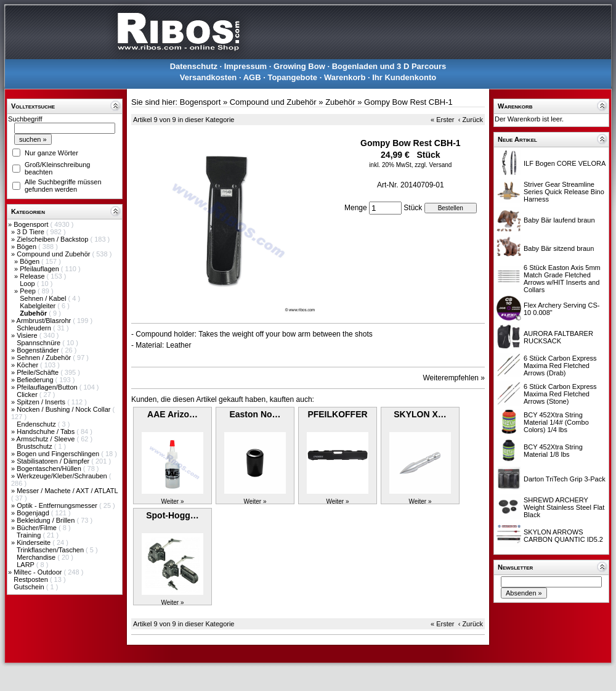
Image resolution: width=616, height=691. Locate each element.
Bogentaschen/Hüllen (50, 468)
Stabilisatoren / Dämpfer (54, 461)
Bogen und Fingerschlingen (59, 454)
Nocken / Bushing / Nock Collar (64, 409)
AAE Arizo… (172, 414)
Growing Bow (299, 66)
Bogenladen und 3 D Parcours (389, 66)
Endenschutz (37, 424)
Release (33, 276)
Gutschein (30, 587)
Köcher (28, 365)
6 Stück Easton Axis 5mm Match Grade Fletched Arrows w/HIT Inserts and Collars (562, 279)
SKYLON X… (420, 414)
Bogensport (32, 224)
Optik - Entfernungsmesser (58, 505)
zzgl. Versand (433, 165)
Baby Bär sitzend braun (559, 248)
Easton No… (255, 414)
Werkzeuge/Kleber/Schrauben (63, 476)
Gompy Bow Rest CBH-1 (408, 102)
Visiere (28, 335)
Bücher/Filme (38, 528)
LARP (26, 565)
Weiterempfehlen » (454, 378)
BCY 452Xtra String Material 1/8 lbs (553, 451)
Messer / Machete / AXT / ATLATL (67, 491)
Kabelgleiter (38, 306)
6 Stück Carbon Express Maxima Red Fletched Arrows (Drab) (560, 366)
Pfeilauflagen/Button (48, 387)
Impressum (245, 66)
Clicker (28, 395)
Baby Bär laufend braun (559, 220)
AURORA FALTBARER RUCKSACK (558, 337)
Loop (28, 284)
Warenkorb (345, 77)
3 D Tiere (31, 232)
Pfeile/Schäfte (38, 372)
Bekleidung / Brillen (47, 520)
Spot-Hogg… (172, 515)
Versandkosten (209, 77)
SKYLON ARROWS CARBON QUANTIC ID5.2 (563, 536)
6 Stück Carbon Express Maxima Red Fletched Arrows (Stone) (560, 394)
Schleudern (35, 328)
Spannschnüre (39, 343)
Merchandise (37, 557)
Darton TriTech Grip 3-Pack (565, 479)
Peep (29, 291)
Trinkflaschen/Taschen (51, 550)
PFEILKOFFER (337, 414)
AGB (252, 77)
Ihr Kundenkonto (404, 77)
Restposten (32, 579)
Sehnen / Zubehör (45, 358)
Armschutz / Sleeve (47, 439)
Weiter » (172, 501)
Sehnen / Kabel (44, 298)
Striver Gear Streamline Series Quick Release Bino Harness (564, 192)
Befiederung (36, 380)
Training (30, 535)
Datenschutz (194, 66)
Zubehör (340, 102)
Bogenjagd (34, 513)
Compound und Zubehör (54, 254)
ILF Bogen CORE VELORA (565, 163)
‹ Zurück (471, 120)
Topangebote (292, 77)
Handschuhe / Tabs (47, 431)
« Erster (443, 120)
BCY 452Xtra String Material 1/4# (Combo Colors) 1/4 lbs (556, 422)
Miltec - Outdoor (38, 572)
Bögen (27, 247)
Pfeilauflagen (40, 269)
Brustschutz (35, 446)
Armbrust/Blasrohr (45, 321)
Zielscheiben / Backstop (53, 239)
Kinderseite (34, 542)
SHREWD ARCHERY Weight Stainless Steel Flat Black (564, 507)
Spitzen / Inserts (42, 402)
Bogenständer (39, 350)
